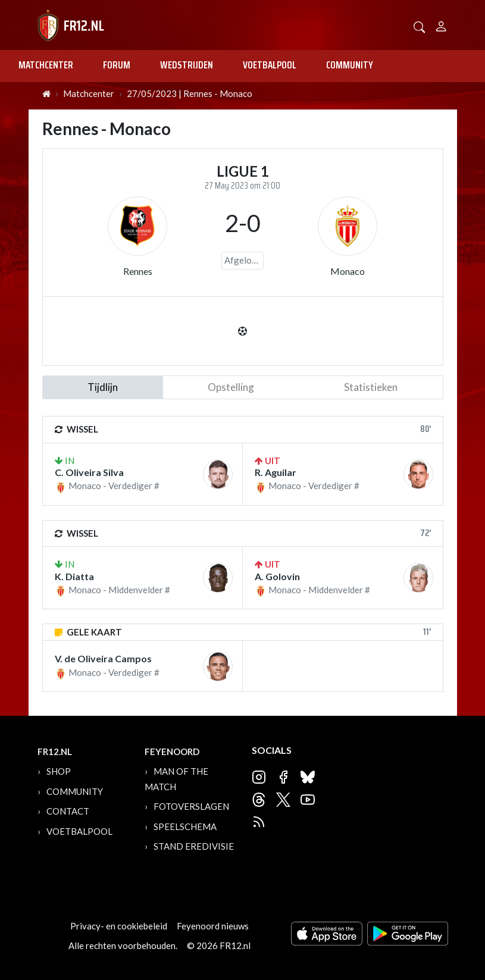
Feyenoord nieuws (213, 926)
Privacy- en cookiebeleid (119, 926)
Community (350, 65)
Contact (68, 811)
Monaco (348, 271)
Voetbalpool (270, 65)
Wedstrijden (187, 65)
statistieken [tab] (371, 387)
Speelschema (185, 826)
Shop (59, 771)
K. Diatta (74, 576)
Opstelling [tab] (231, 387)
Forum (117, 65)
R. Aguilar (276, 472)
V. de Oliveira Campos (103, 658)
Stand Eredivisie (194, 846)
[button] (420, 26)
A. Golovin (277, 576)
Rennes (138, 271)
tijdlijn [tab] (103, 387)
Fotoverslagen (191, 806)
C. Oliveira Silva (89, 472)
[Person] (441, 25)
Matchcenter (46, 65)
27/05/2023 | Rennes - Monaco (190, 93)
